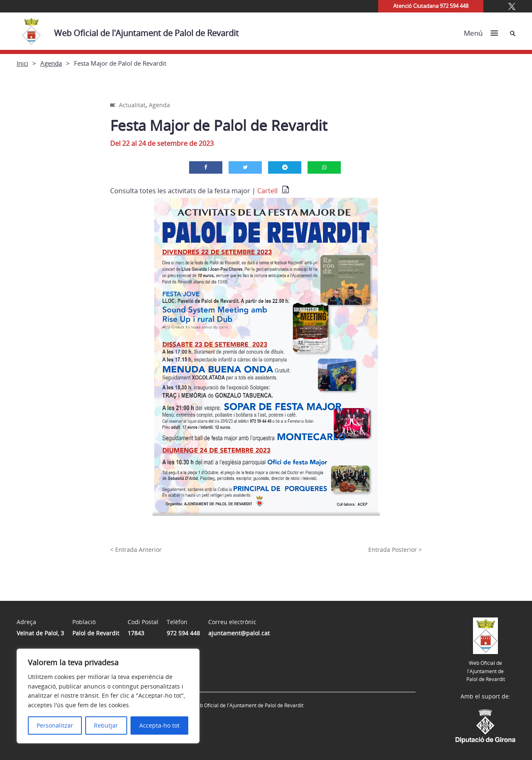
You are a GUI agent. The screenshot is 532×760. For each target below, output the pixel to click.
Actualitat (132, 105)
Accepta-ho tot (159, 725)
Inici (22, 63)
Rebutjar (106, 725)
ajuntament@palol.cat (239, 633)
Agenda (51, 63)
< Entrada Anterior (136, 550)
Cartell (267, 191)
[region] (108, 696)
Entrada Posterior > (395, 550)
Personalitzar (55, 725)
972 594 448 (183, 633)
